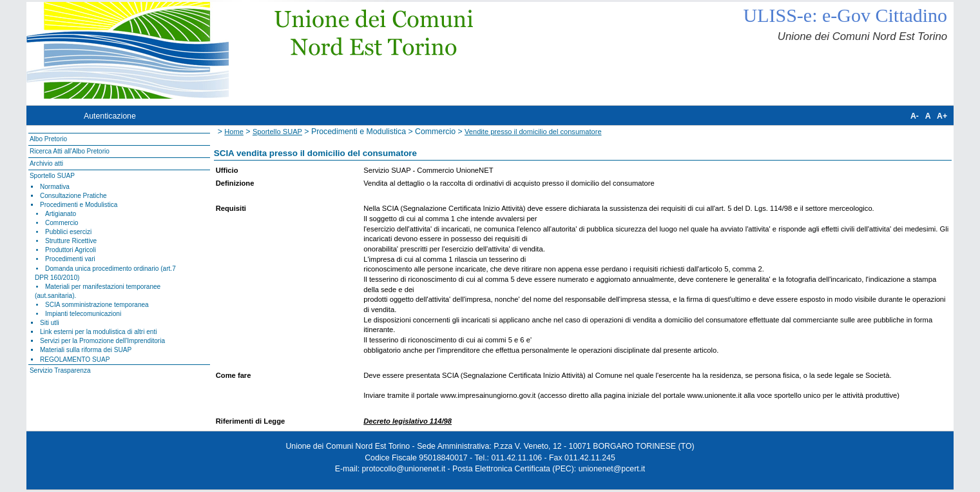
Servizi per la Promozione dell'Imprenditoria (102, 341)
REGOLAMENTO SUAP (75, 359)
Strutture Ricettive (71, 241)
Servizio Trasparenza (60, 370)
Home (234, 132)
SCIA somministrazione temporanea (97, 305)
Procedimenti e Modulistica (79, 205)
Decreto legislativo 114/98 (408, 421)
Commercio (62, 223)
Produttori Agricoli (71, 250)
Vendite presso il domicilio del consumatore (533, 132)
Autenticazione (110, 116)
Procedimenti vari (70, 259)
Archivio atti (46, 163)
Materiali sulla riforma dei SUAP (86, 350)
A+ (942, 116)
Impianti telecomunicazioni (83, 314)
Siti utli (50, 323)
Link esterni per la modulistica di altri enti (99, 332)
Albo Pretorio (48, 139)
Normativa (55, 187)
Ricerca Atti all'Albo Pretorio (70, 151)
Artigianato (61, 214)
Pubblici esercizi (68, 232)
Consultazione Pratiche (73, 196)
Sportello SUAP (52, 176)
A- (915, 116)
